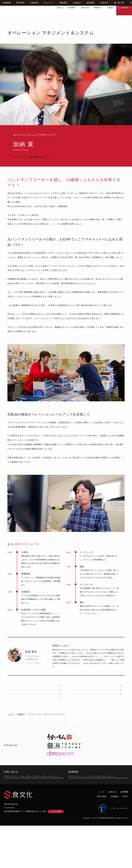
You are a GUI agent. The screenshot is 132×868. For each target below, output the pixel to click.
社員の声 (104, 18)
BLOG (126, 839)
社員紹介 (111, 8)
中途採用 (34, 18)
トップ (10, 745)
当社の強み (85, 8)
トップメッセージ (33, 663)
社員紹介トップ (35, 690)
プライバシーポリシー (113, 851)
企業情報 (71, 8)
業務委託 (63, 18)
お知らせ (60, 8)
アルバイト (49, 18)
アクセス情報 (56, 854)
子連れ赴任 (35, 725)
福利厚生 (91, 18)
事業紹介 (97, 8)
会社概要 (35, 701)
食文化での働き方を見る (96, 816)
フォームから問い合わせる (32, 816)
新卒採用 (20, 18)
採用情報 (124, 8)
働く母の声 (119, 18)
